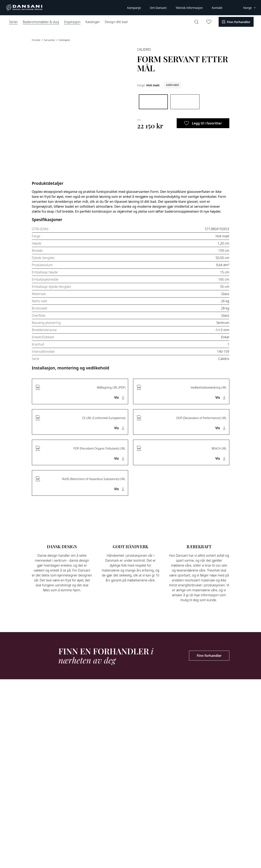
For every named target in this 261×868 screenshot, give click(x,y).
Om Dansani (158, 8)
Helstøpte (64, 40)
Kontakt (217, 8)
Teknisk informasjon (189, 8)
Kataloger (93, 22)
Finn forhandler (209, 656)
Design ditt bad (116, 22)
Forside (37, 40)
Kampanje (134, 8)
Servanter (50, 40)
